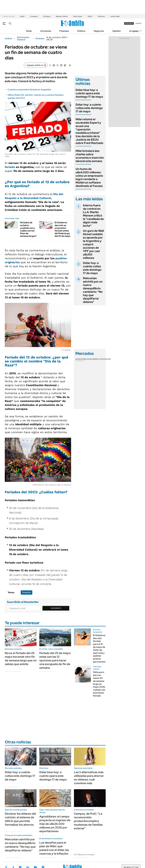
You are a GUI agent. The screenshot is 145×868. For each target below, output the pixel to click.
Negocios (99, 31)
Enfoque (47, 16)
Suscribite (56, 608)
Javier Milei (115, 16)
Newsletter (139, 31)
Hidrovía (101, 16)
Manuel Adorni (62, 16)
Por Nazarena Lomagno (84, 854)
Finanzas (64, 31)
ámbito (8, 39)
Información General (23, 39)
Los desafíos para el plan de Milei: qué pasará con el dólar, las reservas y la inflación (54, 848)
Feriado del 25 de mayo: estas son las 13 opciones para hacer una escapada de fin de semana (55, 660)
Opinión (117, 31)
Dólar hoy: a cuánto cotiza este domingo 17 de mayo (89, 108)
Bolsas (87, 359)
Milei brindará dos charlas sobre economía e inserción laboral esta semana (90, 156)
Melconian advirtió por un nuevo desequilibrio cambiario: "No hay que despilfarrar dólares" (93, 290)
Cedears (107, 359)
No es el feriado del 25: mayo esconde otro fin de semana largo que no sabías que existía (21, 659)
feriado (10, 167)
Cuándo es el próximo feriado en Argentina (29, 90)
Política (81, 31)
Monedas (80, 359)
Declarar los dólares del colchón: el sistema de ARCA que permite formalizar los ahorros (20, 819)
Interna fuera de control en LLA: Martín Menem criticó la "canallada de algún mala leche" (93, 216)
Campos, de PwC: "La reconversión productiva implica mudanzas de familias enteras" (88, 821)
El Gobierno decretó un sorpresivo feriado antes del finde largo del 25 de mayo (62, 229)
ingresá (138, 23)
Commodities (97, 359)
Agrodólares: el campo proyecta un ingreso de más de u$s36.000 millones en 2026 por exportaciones (55, 824)
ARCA (90, 16)
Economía (46, 31)
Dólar (22, 16)
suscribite (129, 23)
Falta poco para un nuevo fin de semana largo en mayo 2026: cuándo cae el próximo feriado (99, 684)
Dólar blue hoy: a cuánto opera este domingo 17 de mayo (89, 93)
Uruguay (134, 31)
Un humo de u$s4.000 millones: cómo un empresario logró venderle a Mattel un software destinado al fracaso (89, 177)
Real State (78, 16)
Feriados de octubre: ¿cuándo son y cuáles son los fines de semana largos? (28, 229)
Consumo (34, 16)
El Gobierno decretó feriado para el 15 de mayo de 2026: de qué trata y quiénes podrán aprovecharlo (100, 649)
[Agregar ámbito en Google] (36, 65)
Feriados (40, 39)
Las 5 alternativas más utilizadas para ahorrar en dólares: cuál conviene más (89, 778)
